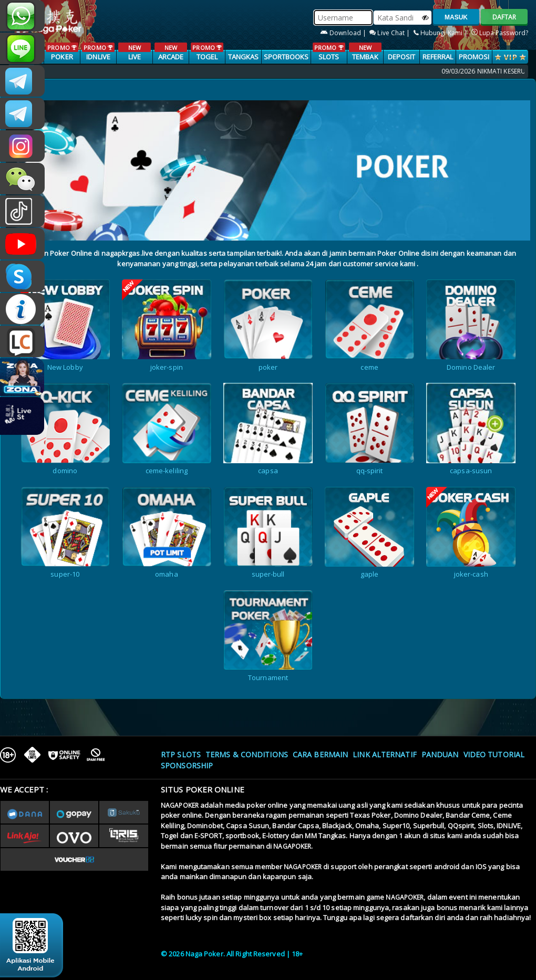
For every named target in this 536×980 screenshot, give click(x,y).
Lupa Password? (500, 33)
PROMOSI (474, 57)
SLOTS (329, 52)
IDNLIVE (98, 52)
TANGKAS (244, 57)
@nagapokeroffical (22, 211)
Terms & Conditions (247, 754)
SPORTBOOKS (286, 57)
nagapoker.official (22, 146)
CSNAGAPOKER (22, 81)
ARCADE (171, 52)
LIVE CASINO (134, 57)
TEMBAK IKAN (365, 57)
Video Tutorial (494, 754)
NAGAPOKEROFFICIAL (22, 244)
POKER (62, 52)
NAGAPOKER (180, 805)
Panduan (440, 754)
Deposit (402, 57)
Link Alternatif (385, 754)
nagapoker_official (22, 48)
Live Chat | (390, 33)
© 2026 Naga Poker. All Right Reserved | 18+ (232, 954)
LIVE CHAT (22, 341)
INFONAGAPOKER (22, 309)
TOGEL (207, 52)
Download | (344, 33)
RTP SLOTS (181, 754)
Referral (438, 57)
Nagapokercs (22, 113)
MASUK (456, 17)
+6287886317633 (22, 16)
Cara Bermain (320, 754)
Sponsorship (187, 765)
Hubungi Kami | (442, 33)
